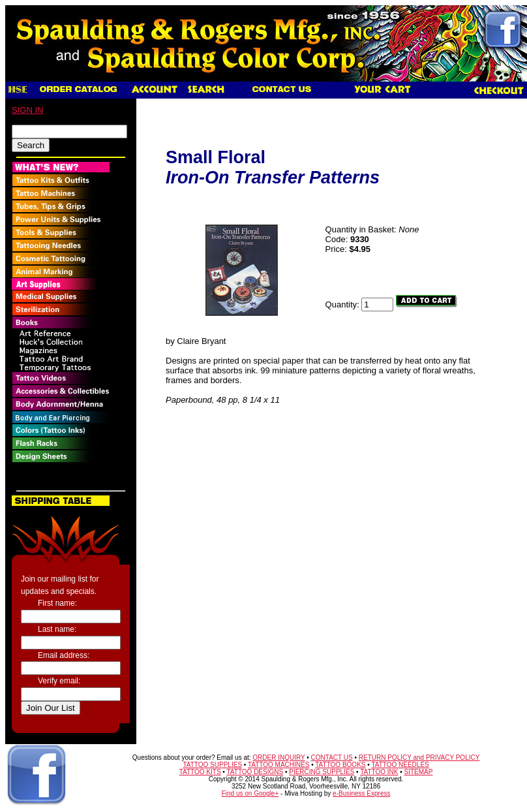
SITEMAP (419, 772)
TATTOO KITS (200, 772)
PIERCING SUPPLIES (322, 772)
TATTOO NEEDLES (400, 765)
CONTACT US (332, 757)
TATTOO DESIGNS (255, 772)
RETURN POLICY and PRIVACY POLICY (419, 757)
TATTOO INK (379, 772)
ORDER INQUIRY (279, 757)
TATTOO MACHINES (279, 765)
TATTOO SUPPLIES (212, 765)
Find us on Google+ (250, 793)
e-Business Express (361, 793)
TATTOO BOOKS (340, 765)
